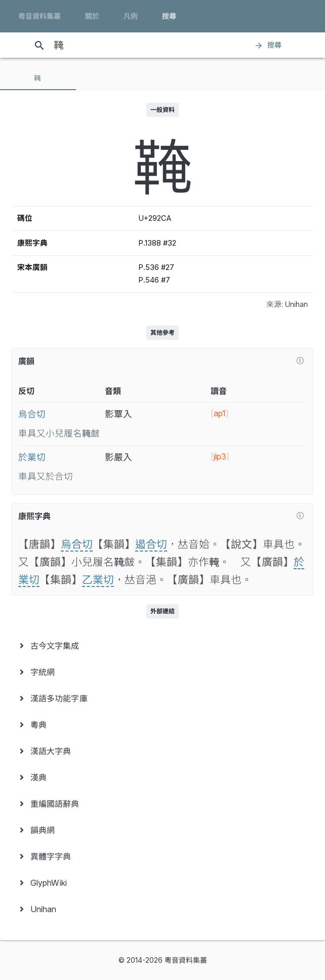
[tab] (38, 78)
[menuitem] (162, 646)
